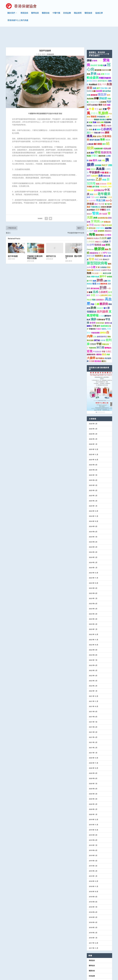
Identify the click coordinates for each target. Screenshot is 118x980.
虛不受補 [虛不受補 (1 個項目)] (96, 171)
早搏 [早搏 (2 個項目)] (104, 69)
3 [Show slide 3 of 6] (99, 397)
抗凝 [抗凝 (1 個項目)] (94, 73)
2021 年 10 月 (93, 691)
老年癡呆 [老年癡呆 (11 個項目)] (104, 178)
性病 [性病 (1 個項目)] (98, 107)
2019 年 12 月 (93, 804)
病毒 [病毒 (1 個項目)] (101, 244)
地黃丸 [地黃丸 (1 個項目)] (104, 313)
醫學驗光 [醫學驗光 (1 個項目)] (108, 332)
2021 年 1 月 (93, 737)
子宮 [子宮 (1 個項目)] (103, 336)
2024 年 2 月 (93, 547)
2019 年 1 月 (93, 860)
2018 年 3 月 (93, 912)
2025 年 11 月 (93, 439)
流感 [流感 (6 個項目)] (95, 276)
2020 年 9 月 (93, 758)
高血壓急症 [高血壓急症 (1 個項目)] (93, 69)
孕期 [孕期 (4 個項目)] (91, 209)
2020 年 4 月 (93, 783)
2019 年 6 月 (93, 835)
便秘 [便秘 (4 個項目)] (89, 45)
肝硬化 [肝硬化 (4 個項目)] (94, 98)
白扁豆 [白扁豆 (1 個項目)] (97, 182)
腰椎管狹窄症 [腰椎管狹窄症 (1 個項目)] (102, 321)
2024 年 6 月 (93, 526)
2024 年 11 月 (93, 501)
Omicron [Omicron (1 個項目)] (90, 234)
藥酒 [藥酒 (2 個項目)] (106, 157)
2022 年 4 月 (93, 660)
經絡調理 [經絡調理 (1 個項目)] (94, 50)
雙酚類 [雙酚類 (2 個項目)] (94, 101)
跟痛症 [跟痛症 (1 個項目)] (95, 65)
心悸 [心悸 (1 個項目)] (102, 206)
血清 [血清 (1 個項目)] (88, 137)
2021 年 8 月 (93, 701)
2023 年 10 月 (93, 567)
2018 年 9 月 (93, 881)
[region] (99, 377)
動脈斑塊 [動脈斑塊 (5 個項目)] (106, 137)
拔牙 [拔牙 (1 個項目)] (98, 73)
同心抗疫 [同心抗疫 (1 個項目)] (95, 258)
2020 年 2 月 (93, 794)
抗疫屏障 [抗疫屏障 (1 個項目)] (92, 185)
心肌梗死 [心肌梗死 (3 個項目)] (103, 276)
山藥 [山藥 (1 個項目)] (107, 101)
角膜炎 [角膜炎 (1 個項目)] (96, 223)
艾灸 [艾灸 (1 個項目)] (95, 321)
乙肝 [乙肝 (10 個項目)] (99, 164)
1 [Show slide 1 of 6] (96, 397)
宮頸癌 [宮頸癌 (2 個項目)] (93, 328)
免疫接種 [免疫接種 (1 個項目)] (90, 83)
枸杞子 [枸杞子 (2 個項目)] (105, 150)
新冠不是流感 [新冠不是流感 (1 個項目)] (95, 124)
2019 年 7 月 (93, 830)
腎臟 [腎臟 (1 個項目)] (94, 107)
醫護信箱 (46, 14)
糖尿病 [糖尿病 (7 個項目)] (104, 288)
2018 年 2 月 (93, 917)
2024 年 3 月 (93, 542)
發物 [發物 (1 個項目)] (103, 117)
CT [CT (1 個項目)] (92, 117)
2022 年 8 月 (93, 639)
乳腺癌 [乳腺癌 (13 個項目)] (103, 97)
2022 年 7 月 (93, 645)
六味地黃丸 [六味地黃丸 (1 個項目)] (104, 171)
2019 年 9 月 (93, 819)
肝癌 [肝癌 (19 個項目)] (103, 272)
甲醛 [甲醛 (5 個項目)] (99, 328)
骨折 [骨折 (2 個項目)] (100, 89)
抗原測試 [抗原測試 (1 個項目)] (95, 89)
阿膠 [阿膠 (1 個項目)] (101, 258)
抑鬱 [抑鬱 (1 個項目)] (103, 145)
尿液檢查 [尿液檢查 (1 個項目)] (103, 168)
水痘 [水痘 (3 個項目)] (93, 279)
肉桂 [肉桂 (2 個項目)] (104, 164)
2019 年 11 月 (93, 809)
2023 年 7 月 (93, 583)
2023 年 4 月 (93, 598)
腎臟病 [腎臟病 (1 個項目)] (99, 313)
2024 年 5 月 (93, 531)
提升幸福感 (13, 241)
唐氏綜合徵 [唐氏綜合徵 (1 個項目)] (95, 273)
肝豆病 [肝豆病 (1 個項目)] (107, 58)
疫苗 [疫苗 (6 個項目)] (90, 72)
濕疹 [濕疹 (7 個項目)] (93, 304)
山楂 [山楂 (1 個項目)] (105, 265)
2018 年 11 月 (93, 871)
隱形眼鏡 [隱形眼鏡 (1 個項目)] (98, 346)
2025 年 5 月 (93, 470)
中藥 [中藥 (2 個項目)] (102, 157)
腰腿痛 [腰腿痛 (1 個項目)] (104, 191)
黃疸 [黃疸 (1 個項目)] (92, 179)
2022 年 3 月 (93, 665)
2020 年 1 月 (93, 799)
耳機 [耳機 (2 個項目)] (94, 310)
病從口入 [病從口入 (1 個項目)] (99, 226)
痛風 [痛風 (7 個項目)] (90, 120)
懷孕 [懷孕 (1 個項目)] (104, 128)
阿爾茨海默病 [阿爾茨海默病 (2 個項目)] (105, 62)
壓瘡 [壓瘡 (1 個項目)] (95, 121)
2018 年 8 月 (93, 886)
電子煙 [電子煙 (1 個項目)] (107, 188)
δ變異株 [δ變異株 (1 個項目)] (99, 339)
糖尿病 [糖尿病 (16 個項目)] (99, 233)
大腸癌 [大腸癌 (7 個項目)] (91, 342)
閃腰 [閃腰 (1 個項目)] (92, 289)
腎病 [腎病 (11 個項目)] (95, 198)
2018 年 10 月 (93, 876)
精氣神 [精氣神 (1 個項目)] (93, 154)
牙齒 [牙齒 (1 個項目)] (103, 210)
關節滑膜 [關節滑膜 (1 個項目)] (102, 140)
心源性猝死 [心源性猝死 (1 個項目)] (104, 280)
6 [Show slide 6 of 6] (104, 397)
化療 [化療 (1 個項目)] (105, 50)
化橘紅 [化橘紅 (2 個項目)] (108, 336)
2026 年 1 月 (93, 429)
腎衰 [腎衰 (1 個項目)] (94, 284)
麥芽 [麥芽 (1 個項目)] (98, 310)
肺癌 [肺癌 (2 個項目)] (95, 202)
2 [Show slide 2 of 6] (98, 397)
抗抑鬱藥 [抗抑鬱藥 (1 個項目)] (108, 219)
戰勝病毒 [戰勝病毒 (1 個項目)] (93, 332)
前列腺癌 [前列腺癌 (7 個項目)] (103, 296)
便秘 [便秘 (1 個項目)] (91, 145)
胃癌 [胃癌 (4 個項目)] (102, 124)
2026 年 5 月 (93, 408)
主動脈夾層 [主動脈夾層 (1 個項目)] (96, 110)
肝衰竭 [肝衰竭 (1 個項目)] (95, 45)
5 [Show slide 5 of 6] (103, 397)
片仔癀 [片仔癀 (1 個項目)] (91, 346)
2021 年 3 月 (93, 727)
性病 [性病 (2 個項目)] (89, 140)
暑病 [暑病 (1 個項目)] (107, 234)
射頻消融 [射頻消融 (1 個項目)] (103, 182)
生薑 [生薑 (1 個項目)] (94, 75)
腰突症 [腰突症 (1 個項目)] (107, 307)
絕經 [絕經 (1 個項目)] (94, 265)
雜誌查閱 (78, 14)
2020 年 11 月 (93, 747)
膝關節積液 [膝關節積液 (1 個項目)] (91, 339)
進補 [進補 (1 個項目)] (98, 268)
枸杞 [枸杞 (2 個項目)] (97, 244)
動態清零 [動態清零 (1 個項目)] (95, 160)
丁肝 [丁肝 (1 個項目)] (92, 182)
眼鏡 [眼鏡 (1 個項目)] (98, 168)
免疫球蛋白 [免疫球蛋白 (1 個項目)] (91, 164)
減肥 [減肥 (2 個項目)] (109, 223)
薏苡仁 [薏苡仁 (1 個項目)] (104, 346)
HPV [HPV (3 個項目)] (105, 237)
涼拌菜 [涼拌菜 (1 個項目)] (103, 325)
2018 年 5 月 (93, 902)
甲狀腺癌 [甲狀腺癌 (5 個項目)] (94, 157)
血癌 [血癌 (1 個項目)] (88, 252)
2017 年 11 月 (93, 932)
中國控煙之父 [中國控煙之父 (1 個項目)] (96, 191)
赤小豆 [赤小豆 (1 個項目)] (89, 65)
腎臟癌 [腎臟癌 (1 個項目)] (100, 45)
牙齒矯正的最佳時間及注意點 (35, 242)
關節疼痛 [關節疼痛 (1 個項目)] (104, 268)
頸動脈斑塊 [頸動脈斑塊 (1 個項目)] (94, 237)
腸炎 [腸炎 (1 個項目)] (110, 248)
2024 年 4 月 (93, 537)
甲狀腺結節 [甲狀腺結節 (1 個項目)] (97, 336)
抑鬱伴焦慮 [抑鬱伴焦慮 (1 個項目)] (95, 261)
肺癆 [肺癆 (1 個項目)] (102, 107)
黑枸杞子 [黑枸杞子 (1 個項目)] (106, 244)
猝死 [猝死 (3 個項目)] (108, 229)
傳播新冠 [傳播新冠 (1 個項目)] (90, 223)
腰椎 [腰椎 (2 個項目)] (108, 194)
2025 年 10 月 (93, 444)
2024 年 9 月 (93, 511)
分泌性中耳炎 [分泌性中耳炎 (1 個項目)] (106, 255)
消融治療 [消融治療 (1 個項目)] (97, 117)
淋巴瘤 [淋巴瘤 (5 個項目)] (100, 332)
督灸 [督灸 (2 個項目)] (100, 69)
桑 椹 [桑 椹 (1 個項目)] (95, 114)
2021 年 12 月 (93, 681)
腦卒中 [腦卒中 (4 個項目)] (103, 261)
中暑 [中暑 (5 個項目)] (92, 93)
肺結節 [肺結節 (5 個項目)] (103, 83)
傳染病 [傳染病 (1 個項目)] (108, 124)
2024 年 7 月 (93, 521)
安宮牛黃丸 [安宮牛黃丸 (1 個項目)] (100, 213)
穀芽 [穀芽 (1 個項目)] (88, 280)
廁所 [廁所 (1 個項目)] (109, 79)
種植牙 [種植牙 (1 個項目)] (89, 198)
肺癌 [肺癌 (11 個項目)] (100, 265)
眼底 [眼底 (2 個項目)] (104, 339)
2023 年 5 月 (93, 593)
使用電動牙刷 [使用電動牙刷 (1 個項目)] (99, 175)
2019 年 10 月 (93, 814)
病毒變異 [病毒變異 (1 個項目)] (101, 215)
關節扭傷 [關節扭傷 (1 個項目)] (107, 160)
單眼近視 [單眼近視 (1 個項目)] (105, 329)
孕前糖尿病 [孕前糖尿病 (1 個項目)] (101, 101)
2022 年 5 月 (93, 655)
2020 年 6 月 (93, 773)
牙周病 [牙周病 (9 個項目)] (95, 206)
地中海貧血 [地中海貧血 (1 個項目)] (100, 343)
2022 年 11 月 (93, 624)
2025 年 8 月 (93, 454)
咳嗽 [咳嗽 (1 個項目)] (88, 154)
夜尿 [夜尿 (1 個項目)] (96, 215)
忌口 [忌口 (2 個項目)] (89, 117)
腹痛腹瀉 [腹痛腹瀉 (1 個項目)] (94, 79)
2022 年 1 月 (93, 675)
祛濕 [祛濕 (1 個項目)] (91, 107)
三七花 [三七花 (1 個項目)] (101, 300)
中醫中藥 (56, 14)
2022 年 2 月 (93, 670)
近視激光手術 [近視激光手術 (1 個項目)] (94, 86)
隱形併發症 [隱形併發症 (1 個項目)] (100, 219)
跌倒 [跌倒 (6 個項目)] (93, 292)
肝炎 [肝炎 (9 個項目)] (94, 58)
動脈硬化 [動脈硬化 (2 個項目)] (99, 240)
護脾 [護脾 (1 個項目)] (92, 137)
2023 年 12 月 (93, 557)
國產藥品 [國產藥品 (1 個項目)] (103, 104)
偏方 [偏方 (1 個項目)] (101, 94)
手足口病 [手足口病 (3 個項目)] (101, 185)
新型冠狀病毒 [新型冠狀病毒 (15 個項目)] (97, 247)
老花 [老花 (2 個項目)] (94, 268)
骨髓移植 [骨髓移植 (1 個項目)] (92, 313)
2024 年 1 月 (93, 552)
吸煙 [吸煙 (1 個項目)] (88, 182)
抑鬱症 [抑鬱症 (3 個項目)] (95, 140)
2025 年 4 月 (93, 475)
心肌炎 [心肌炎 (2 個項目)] (105, 226)
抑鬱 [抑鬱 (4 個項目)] (96, 83)
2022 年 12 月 (93, 619)
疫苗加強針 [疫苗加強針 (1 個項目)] (100, 307)
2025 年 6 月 (93, 465)
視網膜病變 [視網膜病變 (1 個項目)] (98, 133)
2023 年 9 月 (93, 573)
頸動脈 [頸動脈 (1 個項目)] (96, 104)
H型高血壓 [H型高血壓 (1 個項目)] (107, 133)
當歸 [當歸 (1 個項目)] (99, 114)
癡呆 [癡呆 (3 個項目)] (95, 145)
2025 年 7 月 (93, 459)
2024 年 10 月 (93, 506)
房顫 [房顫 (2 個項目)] (110, 150)
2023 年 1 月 (93, 614)
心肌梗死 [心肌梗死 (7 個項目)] (106, 113)
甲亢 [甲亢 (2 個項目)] (97, 94)
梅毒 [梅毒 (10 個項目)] (92, 219)
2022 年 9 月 (93, 634)
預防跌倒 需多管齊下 (74, 242)
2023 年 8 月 (93, 578)
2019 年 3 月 (93, 850)
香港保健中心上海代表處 (18, 21)
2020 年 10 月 (93, 752)
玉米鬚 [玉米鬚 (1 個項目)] (100, 50)
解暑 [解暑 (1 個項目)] (91, 277)
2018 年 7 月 (93, 891)
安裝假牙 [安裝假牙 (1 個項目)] (100, 292)
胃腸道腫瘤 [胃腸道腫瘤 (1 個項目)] (95, 317)
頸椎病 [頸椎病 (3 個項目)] (98, 229)
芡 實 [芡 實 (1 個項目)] (98, 252)
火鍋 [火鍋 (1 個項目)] (99, 145)
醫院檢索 (88, 14)
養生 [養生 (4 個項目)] (103, 110)
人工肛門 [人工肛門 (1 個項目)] (90, 215)
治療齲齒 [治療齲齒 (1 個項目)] (103, 252)
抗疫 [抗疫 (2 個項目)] (105, 89)
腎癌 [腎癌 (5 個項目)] (92, 243)
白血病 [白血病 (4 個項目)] (103, 222)
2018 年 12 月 (93, 866)
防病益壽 (67, 14)
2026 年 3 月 (93, 418)
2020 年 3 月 (93, 789)
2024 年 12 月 (93, 495)
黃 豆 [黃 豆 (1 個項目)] (100, 237)
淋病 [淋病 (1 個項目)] (91, 114)
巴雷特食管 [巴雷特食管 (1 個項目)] (101, 304)
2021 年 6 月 (93, 711)
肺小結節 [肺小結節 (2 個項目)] (103, 198)
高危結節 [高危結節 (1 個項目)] (97, 255)
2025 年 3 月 (93, 480)
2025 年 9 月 (93, 449)
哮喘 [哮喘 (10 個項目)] (97, 137)
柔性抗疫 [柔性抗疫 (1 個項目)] (92, 213)
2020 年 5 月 (93, 778)
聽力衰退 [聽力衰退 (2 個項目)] (98, 128)
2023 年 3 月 (93, 603)
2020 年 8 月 (93, 763)
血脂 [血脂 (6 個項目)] (109, 68)
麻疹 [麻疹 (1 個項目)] (107, 185)
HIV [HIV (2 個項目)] (91, 265)
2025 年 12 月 (93, 434)
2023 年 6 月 (93, 588)
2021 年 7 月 (93, 706)
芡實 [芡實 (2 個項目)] (105, 94)
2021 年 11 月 (93, 686)
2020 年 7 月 (93, 768)
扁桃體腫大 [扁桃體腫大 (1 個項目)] (100, 284)
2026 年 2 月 (93, 423)
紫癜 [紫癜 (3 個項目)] (109, 168)
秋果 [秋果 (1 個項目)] (95, 179)
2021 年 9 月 (93, 696)
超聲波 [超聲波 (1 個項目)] (99, 121)
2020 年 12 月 (93, 742)
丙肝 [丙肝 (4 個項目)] (109, 86)
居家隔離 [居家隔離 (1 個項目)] (98, 150)
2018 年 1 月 (93, 922)
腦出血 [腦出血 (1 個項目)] (106, 240)
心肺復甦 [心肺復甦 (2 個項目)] (91, 226)
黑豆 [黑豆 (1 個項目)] (96, 188)
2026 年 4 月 (93, 413)
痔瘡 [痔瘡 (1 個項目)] (108, 339)
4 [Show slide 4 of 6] (101, 397)
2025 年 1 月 (93, 490)
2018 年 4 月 (93, 907)
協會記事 (99, 14)
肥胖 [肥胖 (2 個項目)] (98, 194)
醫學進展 (35, 14)
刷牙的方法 (51, 241)
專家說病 (24, 14)
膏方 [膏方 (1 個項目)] (105, 292)
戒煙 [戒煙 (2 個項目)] (89, 89)
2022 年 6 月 (93, 650)
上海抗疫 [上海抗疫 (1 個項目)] (90, 128)
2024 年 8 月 (93, 516)
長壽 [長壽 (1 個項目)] (103, 229)
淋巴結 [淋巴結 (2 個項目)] (97, 325)
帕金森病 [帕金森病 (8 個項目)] (93, 62)
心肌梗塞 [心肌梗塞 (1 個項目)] (103, 86)
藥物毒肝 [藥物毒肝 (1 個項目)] (97, 210)
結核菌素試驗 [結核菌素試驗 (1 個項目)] (103, 202)
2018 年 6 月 (93, 897)
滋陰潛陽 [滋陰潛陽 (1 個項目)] (108, 213)
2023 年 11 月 (93, 562)
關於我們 (11, 14)
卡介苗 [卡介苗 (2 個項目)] (101, 188)
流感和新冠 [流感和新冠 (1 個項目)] (105, 310)
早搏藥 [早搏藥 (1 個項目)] (89, 171)
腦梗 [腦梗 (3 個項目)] (107, 117)
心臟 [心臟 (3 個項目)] (97, 288)
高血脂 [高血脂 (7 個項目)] (100, 153)
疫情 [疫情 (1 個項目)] (103, 58)
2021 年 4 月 (93, 722)
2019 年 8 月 (93, 825)
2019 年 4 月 (93, 845)
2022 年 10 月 (93, 629)
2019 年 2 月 (93, 855)
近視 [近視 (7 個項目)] (90, 335)
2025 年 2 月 (93, 485)
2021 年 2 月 (93, 732)
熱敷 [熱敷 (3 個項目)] (89, 257)
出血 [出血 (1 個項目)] (99, 58)
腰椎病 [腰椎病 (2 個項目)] (103, 317)
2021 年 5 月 (93, 717)
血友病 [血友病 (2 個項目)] (99, 75)
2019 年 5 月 (93, 840)
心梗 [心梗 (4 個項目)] (93, 251)
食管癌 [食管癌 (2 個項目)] (93, 307)
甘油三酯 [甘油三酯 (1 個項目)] (104, 73)
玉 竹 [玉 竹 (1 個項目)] (110, 277)
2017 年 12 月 (93, 927)
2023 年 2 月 (93, 609)
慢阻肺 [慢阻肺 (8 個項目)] (102, 79)
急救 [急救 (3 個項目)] (101, 160)
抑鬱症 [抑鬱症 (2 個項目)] (103, 194)
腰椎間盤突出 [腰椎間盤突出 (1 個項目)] (103, 65)
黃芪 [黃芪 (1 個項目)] (97, 280)
